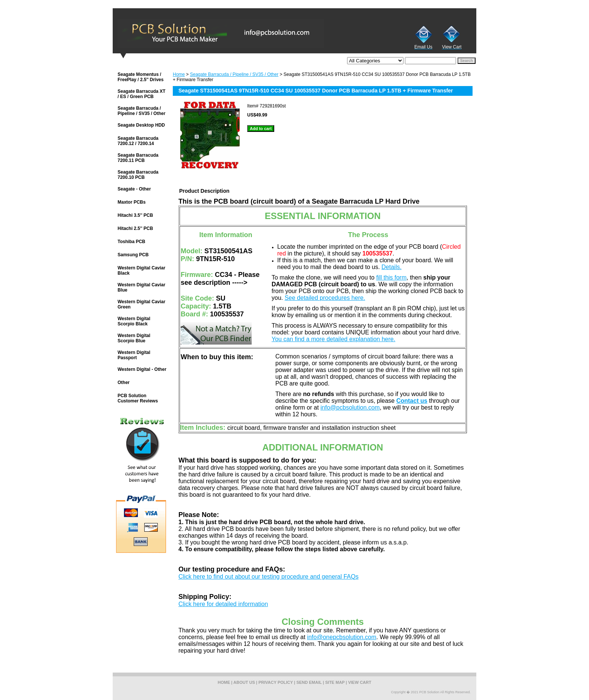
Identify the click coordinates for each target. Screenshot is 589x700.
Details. (392, 267)
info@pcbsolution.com (350, 407)
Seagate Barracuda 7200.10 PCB (138, 175)
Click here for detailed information (223, 604)
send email (309, 682)
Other (124, 383)
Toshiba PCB (131, 242)
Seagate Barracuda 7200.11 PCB (138, 158)
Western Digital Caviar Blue (141, 287)
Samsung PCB (133, 255)
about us (244, 682)
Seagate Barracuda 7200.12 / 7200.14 (138, 141)
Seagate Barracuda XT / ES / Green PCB (141, 94)
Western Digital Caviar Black (141, 271)
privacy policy (276, 682)
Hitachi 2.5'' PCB (135, 228)
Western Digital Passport (134, 355)
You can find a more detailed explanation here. (333, 339)
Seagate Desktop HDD (141, 125)
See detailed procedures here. (325, 298)
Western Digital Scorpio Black (134, 321)
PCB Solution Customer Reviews (138, 398)
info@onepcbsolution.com (341, 637)
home (224, 682)
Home (179, 74)
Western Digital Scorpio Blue (134, 338)
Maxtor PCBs (132, 202)
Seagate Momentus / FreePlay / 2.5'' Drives (140, 77)
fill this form (391, 277)
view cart (360, 682)
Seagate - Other (134, 189)
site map (335, 682)
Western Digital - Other (142, 369)
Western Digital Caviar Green (141, 304)
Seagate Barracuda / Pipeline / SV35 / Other (234, 74)
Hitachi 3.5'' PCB (135, 215)
